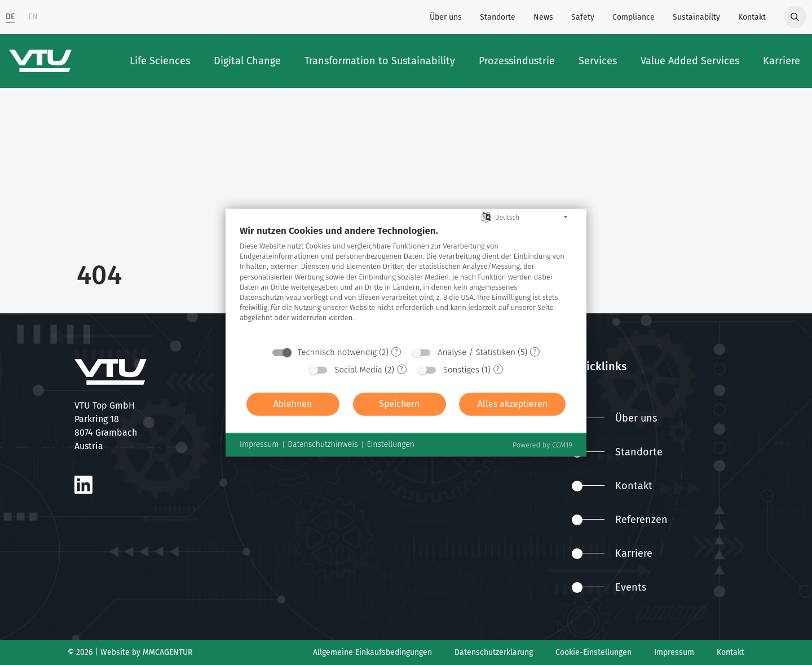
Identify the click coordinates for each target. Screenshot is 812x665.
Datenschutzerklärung (494, 652)
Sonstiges (461, 369)
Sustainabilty (696, 17)
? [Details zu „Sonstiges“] (498, 369)
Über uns (446, 17)
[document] (406, 282)
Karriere (612, 553)
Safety (583, 17)
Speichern (399, 404)
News (543, 17)
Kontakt (752, 17)
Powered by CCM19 (542, 444)
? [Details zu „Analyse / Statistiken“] (535, 352)
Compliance (634, 17)
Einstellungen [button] (390, 444)
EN (33, 17)
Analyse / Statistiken (476, 352)
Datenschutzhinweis (323, 444)
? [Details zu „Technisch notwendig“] (396, 352)
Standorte (498, 17)
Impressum (674, 652)
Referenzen (620, 520)
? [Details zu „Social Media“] (401, 369)
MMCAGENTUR (167, 652)
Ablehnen (293, 404)
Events (609, 587)
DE (10, 17)
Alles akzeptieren (513, 404)
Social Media (358, 369)
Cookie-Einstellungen (593, 652)
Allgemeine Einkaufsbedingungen (372, 652)
